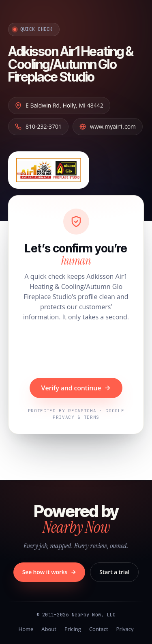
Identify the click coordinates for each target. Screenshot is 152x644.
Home (26, 629)
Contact (99, 629)
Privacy (125, 629)
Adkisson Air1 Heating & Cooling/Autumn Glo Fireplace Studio (71, 64)
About (49, 629)
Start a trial (114, 572)
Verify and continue (76, 388)
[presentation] (76, 351)
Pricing (73, 629)
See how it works (49, 572)
